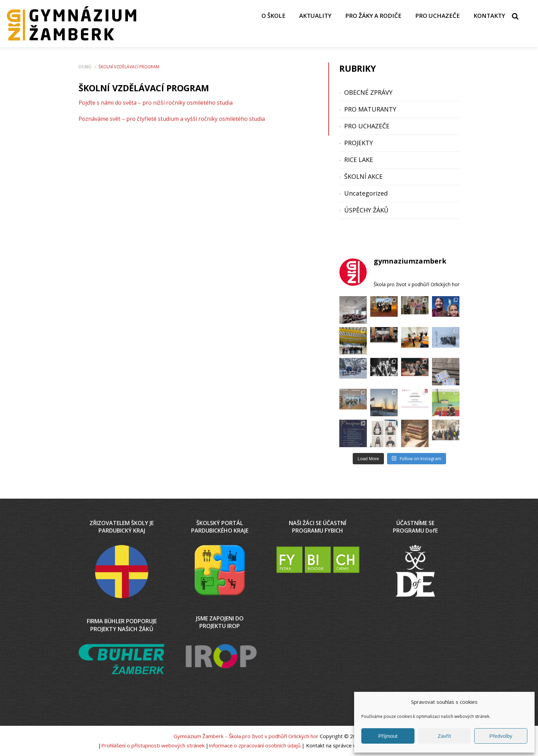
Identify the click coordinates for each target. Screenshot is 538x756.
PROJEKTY (359, 143)
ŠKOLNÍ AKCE (363, 176)
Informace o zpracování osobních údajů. (255, 745)
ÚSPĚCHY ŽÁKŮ (366, 210)
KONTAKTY (489, 16)
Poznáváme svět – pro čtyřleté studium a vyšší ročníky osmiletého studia (172, 119)
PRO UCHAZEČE (437, 16)
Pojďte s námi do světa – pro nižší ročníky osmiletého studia (156, 103)
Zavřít (444, 736)
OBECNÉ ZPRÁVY (368, 92)
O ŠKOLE (273, 16)
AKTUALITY (315, 16)
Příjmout (388, 736)
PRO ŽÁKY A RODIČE (373, 16)
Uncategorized (366, 193)
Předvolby (501, 736)
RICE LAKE (359, 160)
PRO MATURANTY (370, 109)
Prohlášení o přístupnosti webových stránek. (153, 745)
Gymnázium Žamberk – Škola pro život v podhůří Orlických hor (246, 736)
